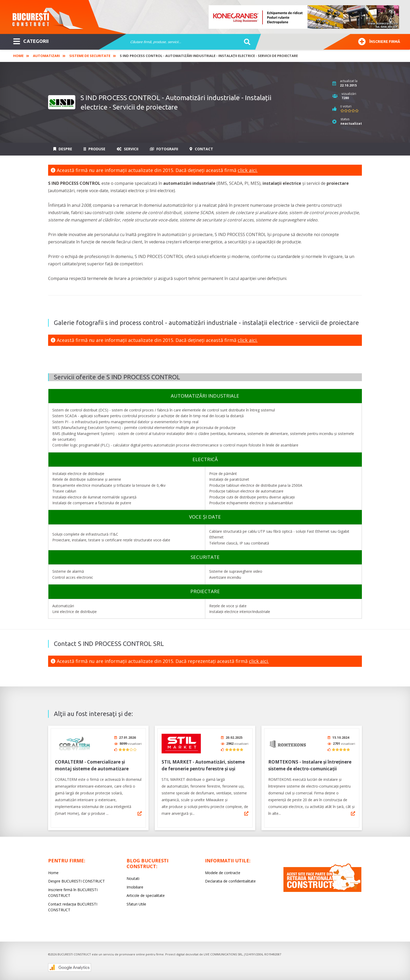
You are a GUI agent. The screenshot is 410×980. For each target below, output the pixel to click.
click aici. (248, 170)
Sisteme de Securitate (90, 56)
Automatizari (46, 56)
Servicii (128, 149)
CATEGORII (31, 41)
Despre (63, 149)
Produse (95, 149)
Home (18, 56)
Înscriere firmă (379, 41)
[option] (304, 17)
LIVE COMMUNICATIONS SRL (223, 953)
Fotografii (164, 149)
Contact (201, 149)
